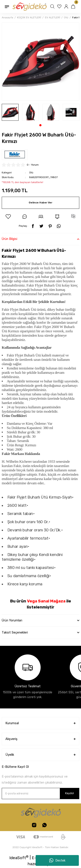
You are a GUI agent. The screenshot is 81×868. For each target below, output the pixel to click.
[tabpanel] (10, 112)
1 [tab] (40, 125)
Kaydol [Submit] (70, 793)
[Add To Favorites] (8, 217)
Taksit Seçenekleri (15, 633)
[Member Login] (67, 6)
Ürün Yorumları (12, 620)
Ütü (31, 173)
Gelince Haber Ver (40, 203)
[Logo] (29, 6)
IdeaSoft (19, 858)
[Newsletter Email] (40, 794)
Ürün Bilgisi (10, 239)
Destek (57, 860)
